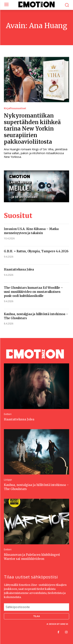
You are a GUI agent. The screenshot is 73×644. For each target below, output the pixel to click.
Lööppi (8, 480)
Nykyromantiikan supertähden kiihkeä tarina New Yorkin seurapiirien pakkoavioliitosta (32, 129)
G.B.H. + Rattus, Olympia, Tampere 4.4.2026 (36, 251)
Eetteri (8, 414)
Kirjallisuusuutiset (15, 108)
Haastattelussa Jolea (19, 269)
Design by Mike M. (58, 624)
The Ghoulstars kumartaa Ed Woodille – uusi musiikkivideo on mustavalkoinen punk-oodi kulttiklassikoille (33, 292)
